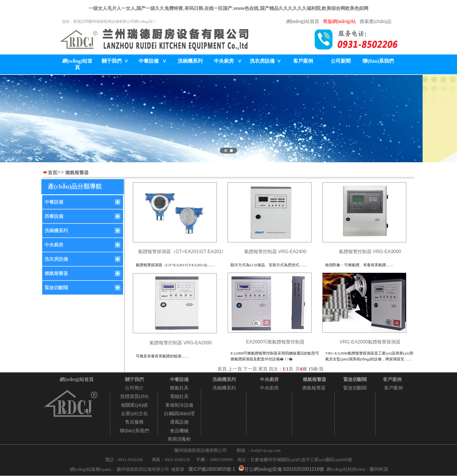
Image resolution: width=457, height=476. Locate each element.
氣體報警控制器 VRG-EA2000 (181, 343)
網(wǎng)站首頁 (303, 21)
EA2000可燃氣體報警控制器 (275, 342)
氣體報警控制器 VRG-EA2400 (275, 252)
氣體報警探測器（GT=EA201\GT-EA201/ (181, 252)
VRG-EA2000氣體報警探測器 (370, 342)
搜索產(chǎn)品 (376, 21)
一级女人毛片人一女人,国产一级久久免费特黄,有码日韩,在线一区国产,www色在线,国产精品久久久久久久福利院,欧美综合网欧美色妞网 (228, 8)
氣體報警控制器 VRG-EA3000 (370, 252)
